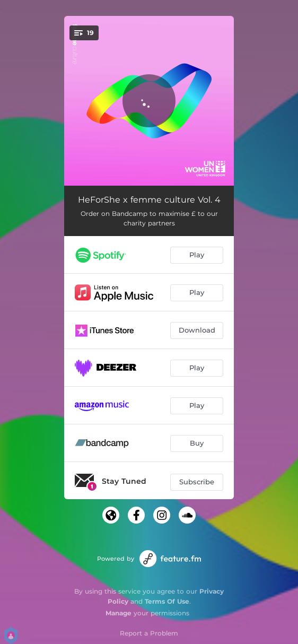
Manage (119, 613)
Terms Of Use (167, 601)
